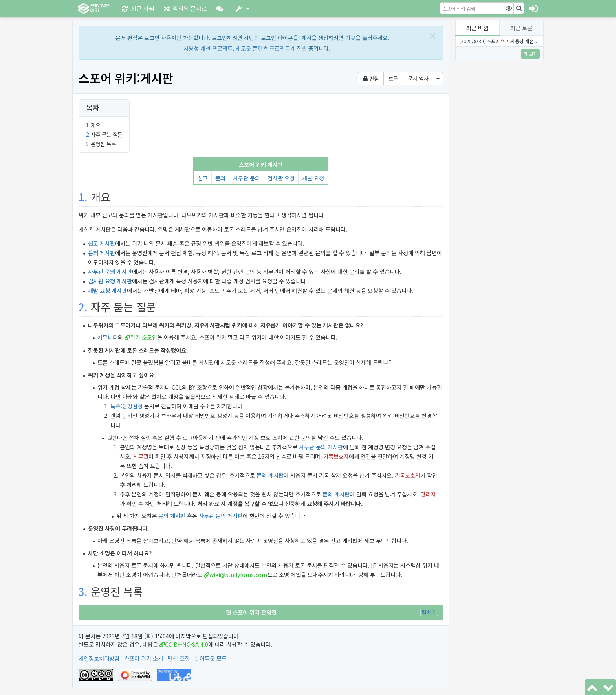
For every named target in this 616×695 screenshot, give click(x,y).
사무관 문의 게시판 (110, 271)
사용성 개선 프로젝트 (208, 48)
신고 (203, 178)
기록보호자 (336, 456)
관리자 (428, 494)
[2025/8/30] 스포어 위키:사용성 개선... (498, 41)
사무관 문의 (247, 178)
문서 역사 (418, 78)
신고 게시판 (102, 243)
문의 (220, 178)
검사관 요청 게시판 (110, 281)
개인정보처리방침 (99, 658)
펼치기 (429, 612)
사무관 (141, 456)
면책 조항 (179, 658)
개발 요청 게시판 (107, 290)
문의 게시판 (102, 253)
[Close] (433, 36)
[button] (221, 8)
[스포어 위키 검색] (471, 8)
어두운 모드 (213, 658)
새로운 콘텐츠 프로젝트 (263, 48)
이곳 (350, 38)
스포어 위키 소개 (144, 658)
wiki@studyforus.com (238, 575)
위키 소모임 (144, 337)
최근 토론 (521, 28)
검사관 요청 (281, 178)
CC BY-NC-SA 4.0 (187, 644)
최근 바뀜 (477, 28)
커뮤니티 (108, 337)
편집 (371, 78)
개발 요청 (313, 178)
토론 (393, 78)
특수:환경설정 (126, 406)
